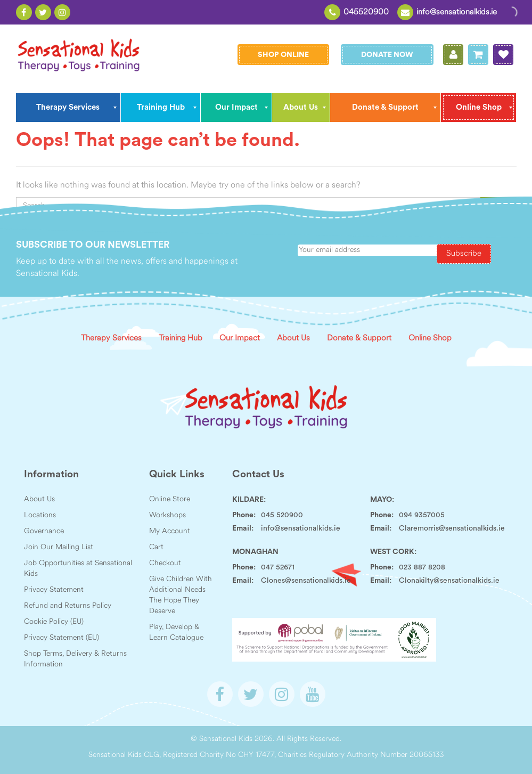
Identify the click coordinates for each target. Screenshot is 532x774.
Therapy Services (111, 339)
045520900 (366, 13)
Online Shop (430, 339)
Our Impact (240, 339)
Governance (44, 531)
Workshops (167, 515)
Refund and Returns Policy (68, 606)
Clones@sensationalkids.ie (306, 581)
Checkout (165, 563)
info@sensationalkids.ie (457, 13)
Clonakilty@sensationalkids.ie (449, 581)
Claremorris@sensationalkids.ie (452, 528)
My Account (170, 531)
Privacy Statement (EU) (62, 638)
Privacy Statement (54, 590)
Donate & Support (359, 339)
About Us (293, 339)
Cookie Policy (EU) (54, 622)
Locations (40, 515)
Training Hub (181, 339)
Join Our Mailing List (59, 547)
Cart (156, 547)
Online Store (170, 499)
